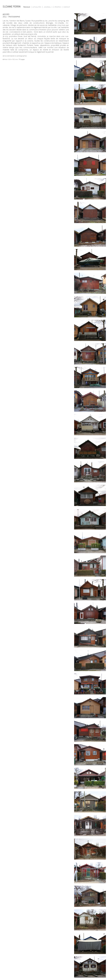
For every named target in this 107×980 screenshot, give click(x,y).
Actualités (37, 7)
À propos (57, 7)
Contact (67, 7)
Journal (47, 7)
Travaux (27, 7)
